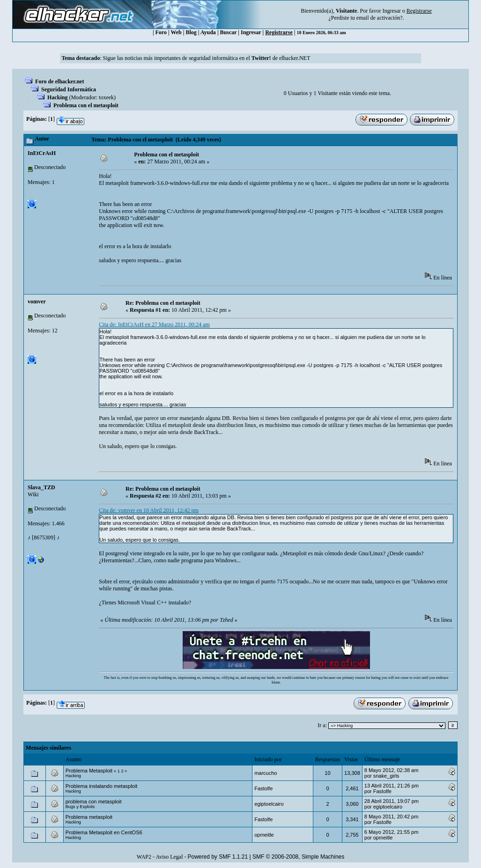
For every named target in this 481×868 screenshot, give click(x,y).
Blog (191, 32)
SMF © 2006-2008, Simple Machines (298, 857)
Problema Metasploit (89, 771)
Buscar (229, 32)
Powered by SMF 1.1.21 (218, 857)
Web (176, 32)
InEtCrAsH (42, 153)
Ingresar (391, 11)
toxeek (106, 97)
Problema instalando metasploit (101, 786)
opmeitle (264, 835)
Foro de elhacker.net (59, 81)
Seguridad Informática (69, 89)
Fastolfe (263, 788)
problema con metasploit (94, 802)
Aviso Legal (169, 857)
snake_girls (386, 776)
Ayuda (208, 32)
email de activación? (380, 18)
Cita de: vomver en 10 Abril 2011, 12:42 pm (149, 510)
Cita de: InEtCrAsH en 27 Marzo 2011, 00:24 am (154, 324)
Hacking (57, 97)
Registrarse (279, 32)
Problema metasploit (89, 817)
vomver (37, 302)
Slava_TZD (41, 487)
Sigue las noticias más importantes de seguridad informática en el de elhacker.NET (207, 58)
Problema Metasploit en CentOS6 (104, 832)
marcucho (266, 773)
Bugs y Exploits (80, 807)
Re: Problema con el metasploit (163, 303)
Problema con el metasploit (86, 105)
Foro (161, 32)
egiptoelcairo (269, 804)
